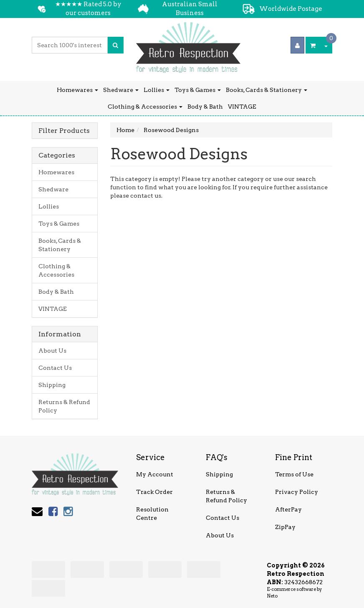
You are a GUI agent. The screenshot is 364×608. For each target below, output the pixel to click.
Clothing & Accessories (145, 107)
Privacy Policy (297, 492)
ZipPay (285, 527)
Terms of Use (294, 474)
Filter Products (64, 131)
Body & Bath (205, 107)
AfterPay (288, 509)
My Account (155, 474)
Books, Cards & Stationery (267, 90)
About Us (52, 351)
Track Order (154, 492)
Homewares (77, 90)
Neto (272, 596)
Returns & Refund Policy (64, 406)
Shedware (121, 90)
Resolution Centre (152, 514)
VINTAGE (242, 107)
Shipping (52, 385)
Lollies (157, 90)
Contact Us (55, 368)
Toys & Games (198, 90)
